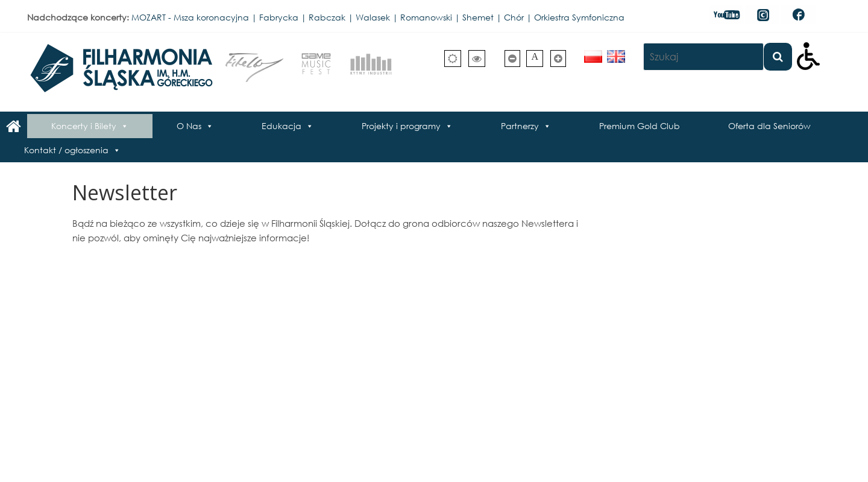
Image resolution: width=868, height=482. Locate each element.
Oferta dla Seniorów (769, 126)
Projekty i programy (401, 126)
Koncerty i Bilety (84, 126)
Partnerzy (520, 126)
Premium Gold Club (640, 126)
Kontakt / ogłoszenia (66, 150)
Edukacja (281, 126)
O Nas (189, 126)
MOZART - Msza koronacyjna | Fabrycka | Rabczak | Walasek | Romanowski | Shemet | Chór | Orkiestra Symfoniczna (378, 17)
